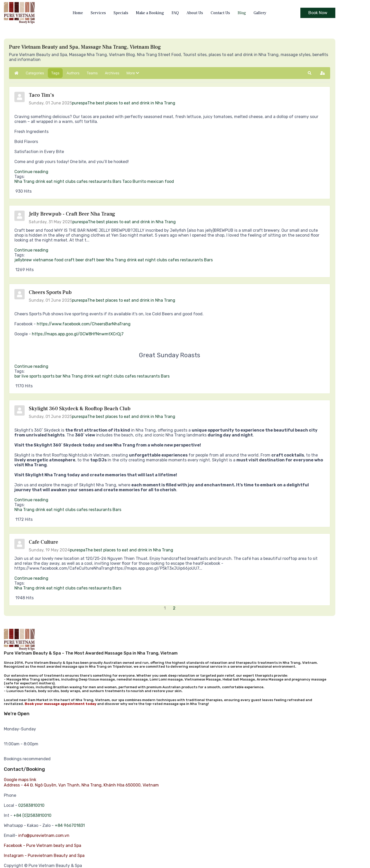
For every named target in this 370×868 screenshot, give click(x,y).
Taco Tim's (41, 95)
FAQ (175, 13)
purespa (80, 103)
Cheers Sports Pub (50, 292)
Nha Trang (24, 181)
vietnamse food (48, 260)
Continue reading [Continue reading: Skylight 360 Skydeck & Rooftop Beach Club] (31, 500)
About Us (195, 13)
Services (98, 13)
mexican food (161, 181)
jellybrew (23, 260)
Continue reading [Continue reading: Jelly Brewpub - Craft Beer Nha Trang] (31, 250)
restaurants (100, 181)
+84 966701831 (70, 825)
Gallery (260, 13)
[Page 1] (165, 608)
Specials (121, 13)
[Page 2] (175, 608)
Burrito (139, 181)
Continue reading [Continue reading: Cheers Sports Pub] (31, 366)
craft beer (74, 260)
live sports (31, 376)
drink (40, 181)
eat (49, 181)
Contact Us (220, 13)
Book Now (318, 13)
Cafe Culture (43, 542)
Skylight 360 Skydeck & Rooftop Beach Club (80, 409)
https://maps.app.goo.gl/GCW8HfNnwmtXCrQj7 (78, 334)
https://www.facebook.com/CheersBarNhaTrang (84, 324)
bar (17, 376)
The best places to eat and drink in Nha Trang (131, 103)
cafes (82, 181)
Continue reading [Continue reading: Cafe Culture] (31, 578)
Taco (127, 181)
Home (78, 13)
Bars (117, 181)
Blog (242, 13)
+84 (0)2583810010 (32, 815)
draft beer (95, 260)
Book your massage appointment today (61, 704)
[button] (133, 73)
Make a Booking (150, 13)
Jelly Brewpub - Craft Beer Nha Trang (72, 214)
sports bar (52, 376)
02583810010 (31, 805)
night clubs (65, 181)
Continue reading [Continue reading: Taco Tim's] (31, 172)
